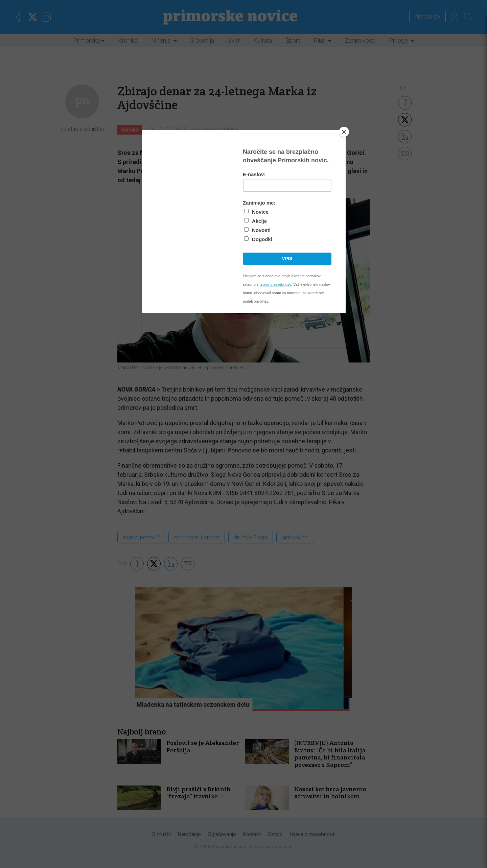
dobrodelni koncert (197, 537)
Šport (293, 40)
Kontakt (252, 834)
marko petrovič (141, 537)
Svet (234, 40)
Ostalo (275, 834)
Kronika (128, 40)
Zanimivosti (360, 40)
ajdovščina (295, 537)
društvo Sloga (251, 537)
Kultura (263, 40)
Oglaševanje (222, 834)
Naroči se (427, 17)
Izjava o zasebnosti (312, 834)
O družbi (161, 834)
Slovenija (202, 40)
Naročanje (189, 834)
